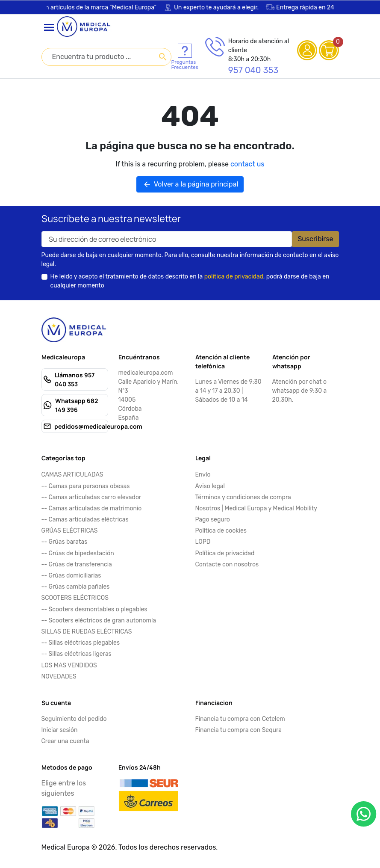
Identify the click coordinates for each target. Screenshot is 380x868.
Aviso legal (210, 486)
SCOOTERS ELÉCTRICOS (75, 598)
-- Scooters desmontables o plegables (94, 609)
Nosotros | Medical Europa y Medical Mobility (256, 508)
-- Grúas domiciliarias (71, 576)
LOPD (203, 542)
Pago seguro (213, 520)
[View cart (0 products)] (328, 50)
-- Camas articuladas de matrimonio (92, 508)
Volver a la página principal (190, 184)
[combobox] (106, 57)
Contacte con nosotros (227, 564)
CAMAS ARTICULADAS (72, 475)
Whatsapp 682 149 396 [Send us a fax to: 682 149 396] (77, 405)
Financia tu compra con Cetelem (240, 719)
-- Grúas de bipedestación (78, 553)
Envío (203, 475)
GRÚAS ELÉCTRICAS (70, 531)
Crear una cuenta (65, 741)
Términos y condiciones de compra (243, 497)
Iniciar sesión (60, 730)
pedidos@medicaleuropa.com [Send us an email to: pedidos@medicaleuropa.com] (98, 426)
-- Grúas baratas (65, 542)
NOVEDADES (59, 677)
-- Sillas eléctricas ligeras (77, 654)
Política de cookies (221, 531)
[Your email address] (167, 239)
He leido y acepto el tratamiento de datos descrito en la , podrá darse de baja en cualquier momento (190, 281)
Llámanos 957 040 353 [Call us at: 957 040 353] (75, 379)
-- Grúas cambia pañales (76, 587)
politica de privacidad (234, 277)
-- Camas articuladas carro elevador (91, 497)
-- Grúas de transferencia (77, 564)
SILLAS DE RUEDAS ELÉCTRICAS (87, 632)
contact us (247, 164)
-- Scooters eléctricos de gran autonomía (99, 621)
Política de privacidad (225, 553)
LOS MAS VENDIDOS (69, 665)
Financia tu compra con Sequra (239, 730)
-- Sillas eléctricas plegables (81, 643)
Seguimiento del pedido (74, 719)
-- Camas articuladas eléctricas (85, 520)
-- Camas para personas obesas (86, 486)
